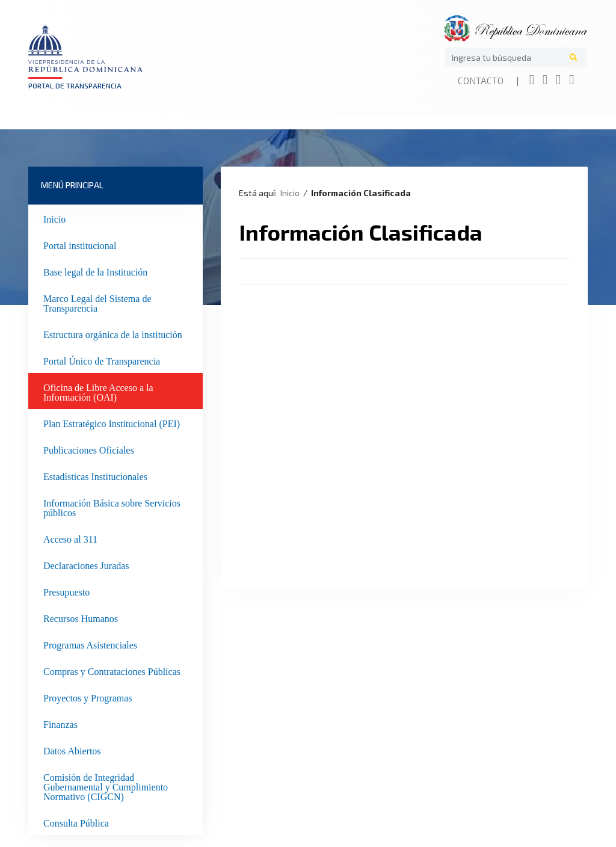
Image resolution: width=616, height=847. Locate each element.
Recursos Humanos (81, 617)
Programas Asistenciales (90, 644)
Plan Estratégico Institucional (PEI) (112, 422)
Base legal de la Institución (95, 271)
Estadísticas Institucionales (95, 475)
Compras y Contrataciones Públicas (112, 670)
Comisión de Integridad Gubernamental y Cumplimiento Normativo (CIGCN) (106, 786)
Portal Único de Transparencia (102, 360)
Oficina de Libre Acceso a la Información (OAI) (98, 391)
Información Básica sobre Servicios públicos (112, 507)
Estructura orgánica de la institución (113, 333)
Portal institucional (80, 244)
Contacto (481, 80)
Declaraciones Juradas (86, 564)
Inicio (54, 218)
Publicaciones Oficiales (89, 449)
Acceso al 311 (70, 538)
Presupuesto (66, 591)
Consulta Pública (76, 822)
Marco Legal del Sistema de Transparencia (97, 302)
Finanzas (60, 723)
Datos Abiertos (72, 750)
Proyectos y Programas (88, 697)
